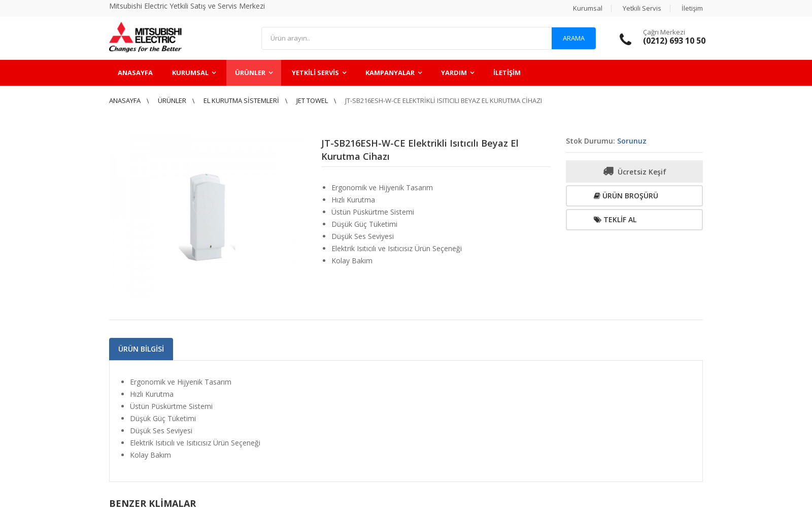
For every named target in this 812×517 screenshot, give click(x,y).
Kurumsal (588, 8)
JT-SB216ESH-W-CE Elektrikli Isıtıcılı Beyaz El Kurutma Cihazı (444, 100)
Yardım (454, 73)
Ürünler (250, 73)
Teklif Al (615, 219)
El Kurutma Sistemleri (241, 100)
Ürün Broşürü (626, 196)
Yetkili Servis (642, 8)
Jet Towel (312, 100)
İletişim (692, 8)
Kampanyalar (390, 73)
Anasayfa (135, 73)
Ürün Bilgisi (141, 349)
